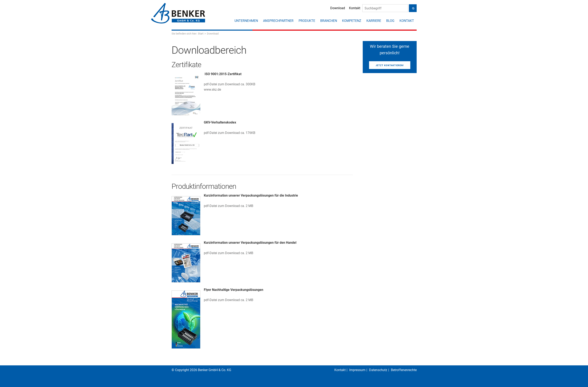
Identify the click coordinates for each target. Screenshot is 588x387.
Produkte (307, 21)
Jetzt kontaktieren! (390, 65)
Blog (390, 21)
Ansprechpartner (278, 21)
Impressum (357, 370)
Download (333, 8)
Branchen (329, 21)
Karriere (374, 21)
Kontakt (350, 8)
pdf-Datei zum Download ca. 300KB (230, 84)
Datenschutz (378, 370)
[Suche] (380, 9)
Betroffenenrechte (404, 370)
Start (201, 34)
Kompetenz (352, 21)
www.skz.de (212, 90)
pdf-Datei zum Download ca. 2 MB (229, 206)
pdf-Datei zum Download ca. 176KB (230, 133)
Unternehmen (246, 21)
